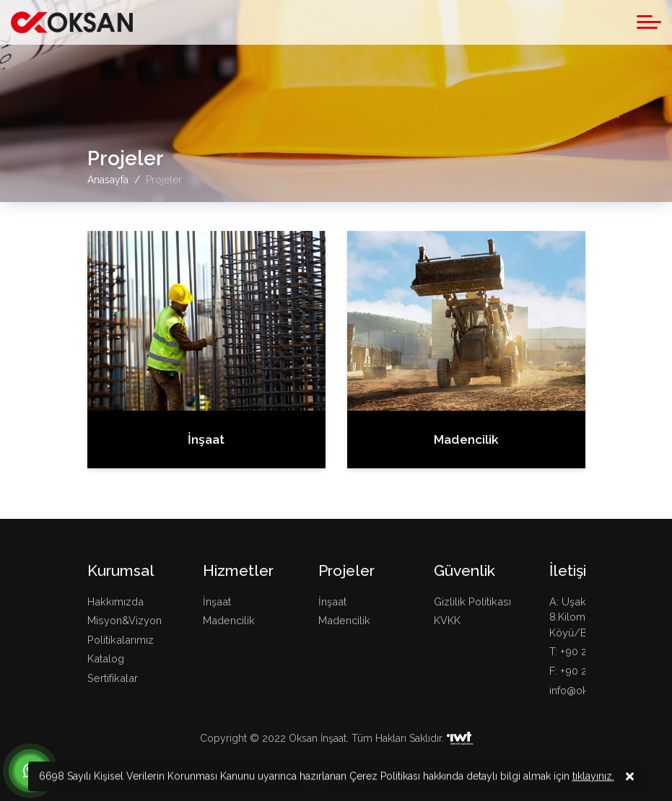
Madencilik (229, 620)
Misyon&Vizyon (125, 620)
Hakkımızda (115, 601)
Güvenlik (464, 570)
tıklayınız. (593, 778)
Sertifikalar (113, 678)
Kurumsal (121, 570)
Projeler (346, 570)
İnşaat (217, 601)
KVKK (447, 620)
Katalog (106, 658)
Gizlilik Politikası (472, 601)
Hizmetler (238, 570)
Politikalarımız (121, 640)
